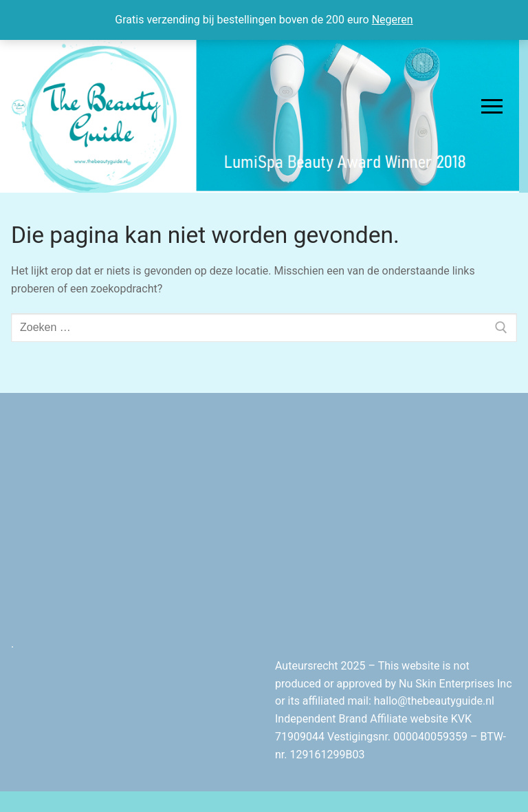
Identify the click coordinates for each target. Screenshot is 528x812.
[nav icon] (492, 107)
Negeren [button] (393, 20)
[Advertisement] (396, 517)
